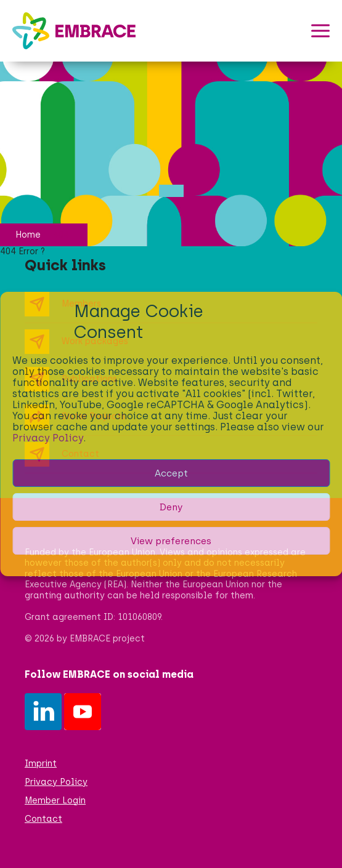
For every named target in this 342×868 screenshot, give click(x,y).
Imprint (41, 764)
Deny (171, 507)
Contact (43, 819)
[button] (320, 31)
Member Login (55, 801)
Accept (171, 473)
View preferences (171, 541)
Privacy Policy (48, 438)
